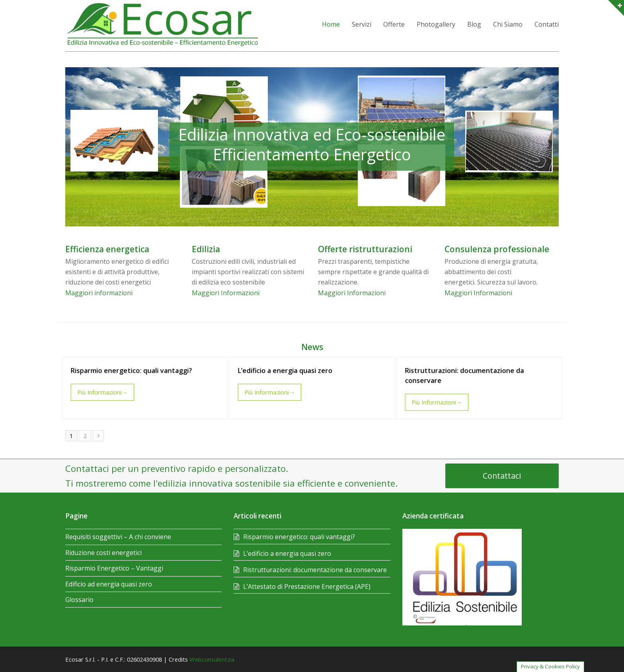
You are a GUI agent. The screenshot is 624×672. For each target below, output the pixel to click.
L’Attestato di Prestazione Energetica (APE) (307, 586)
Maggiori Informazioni (226, 293)
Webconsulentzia (212, 659)
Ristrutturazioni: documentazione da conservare (315, 570)
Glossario (79, 600)
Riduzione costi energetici (103, 553)
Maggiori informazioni (99, 293)
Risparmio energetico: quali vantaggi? (132, 372)
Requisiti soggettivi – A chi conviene (118, 537)
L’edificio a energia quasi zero (287, 372)
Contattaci (502, 476)
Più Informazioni (105, 392)
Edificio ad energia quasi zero (109, 584)
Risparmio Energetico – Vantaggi (114, 568)
